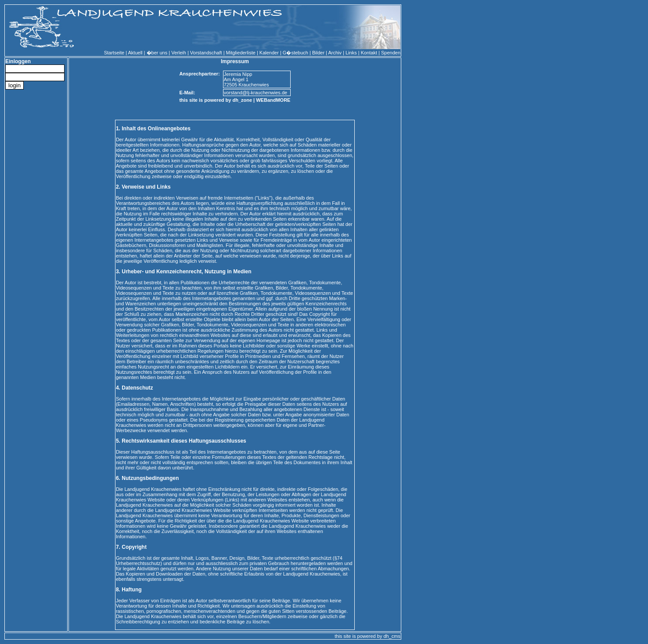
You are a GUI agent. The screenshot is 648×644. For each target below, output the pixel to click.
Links (351, 53)
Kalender (269, 53)
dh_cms (392, 636)
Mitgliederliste (241, 53)
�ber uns (157, 53)
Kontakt (369, 53)
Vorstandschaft (206, 53)
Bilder (318, 53)
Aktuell (135, 53)
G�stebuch (295, 53)
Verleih (179, 53)
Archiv (335, 53)
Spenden (391, 53)
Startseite (114, 53)
